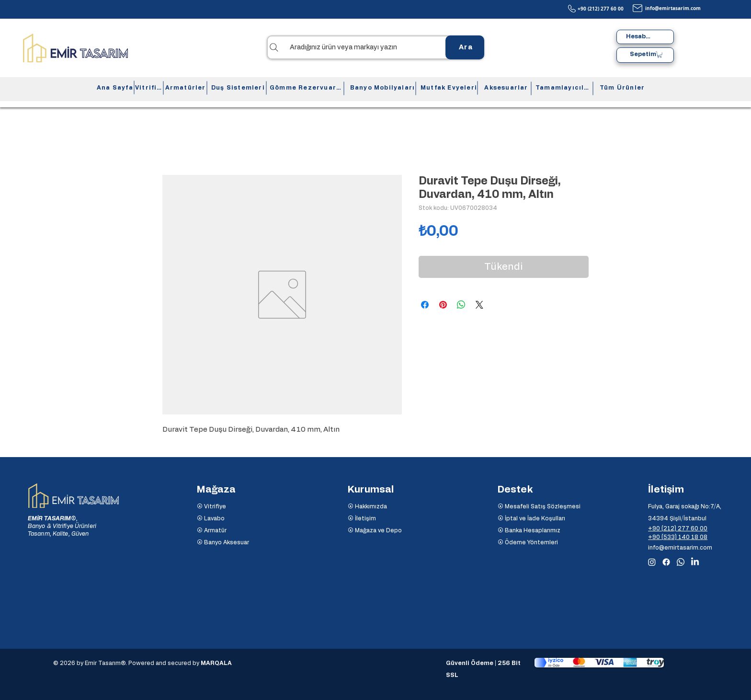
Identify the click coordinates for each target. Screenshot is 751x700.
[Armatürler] (184, 88)
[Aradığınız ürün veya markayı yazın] (375, 47)
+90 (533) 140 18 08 (678, 537)
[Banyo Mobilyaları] (381, 88)
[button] (660, 54)
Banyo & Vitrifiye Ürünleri (62, 526)
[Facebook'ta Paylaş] (425, 305)
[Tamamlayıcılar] (562, 88)
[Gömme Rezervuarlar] (305, 88)
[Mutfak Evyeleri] (448, 88)
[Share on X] (479, 305)
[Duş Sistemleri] (237, 88)
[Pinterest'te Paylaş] (443, 305)
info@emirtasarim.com (673, 8)
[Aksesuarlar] (505, 88)
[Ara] (465, 47)
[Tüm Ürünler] (621, 88)
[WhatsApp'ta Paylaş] (461, 305)
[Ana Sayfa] (114, 88)
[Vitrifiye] (148, 88)
